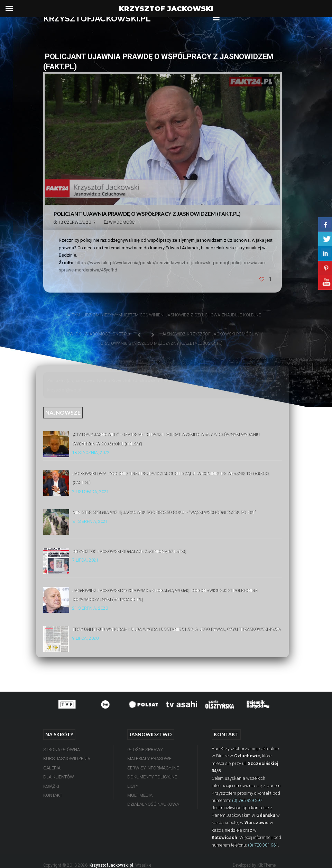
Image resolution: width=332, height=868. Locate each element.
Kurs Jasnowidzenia (67, 759)
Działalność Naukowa (153, 804)
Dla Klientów (59, 777)
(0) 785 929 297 (247, 800)
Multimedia (140, 795)
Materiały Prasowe (149, 759)
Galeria (52, 768)
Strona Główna (62, 750)
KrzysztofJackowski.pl (111, 865)
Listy (133, 786)
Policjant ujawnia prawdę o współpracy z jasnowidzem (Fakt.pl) (147, 214)
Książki (51, 786)
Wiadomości (122, 222)
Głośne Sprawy (145, 750)
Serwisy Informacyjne (153, 768)
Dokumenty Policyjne (152, 777)
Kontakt (53, 795)
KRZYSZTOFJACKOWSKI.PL (97, 19)
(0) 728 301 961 (263, 845)
